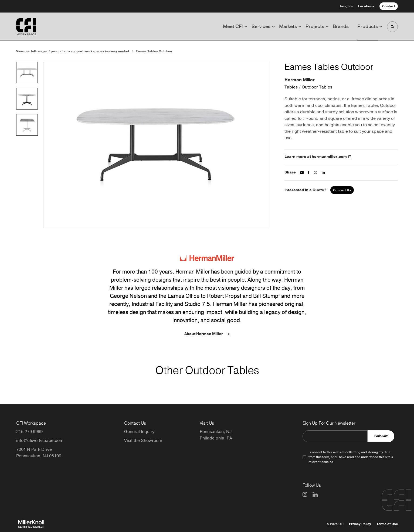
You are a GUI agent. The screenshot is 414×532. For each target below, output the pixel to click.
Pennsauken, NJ (216, 432)
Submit (381, 436)
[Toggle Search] (392, 27)
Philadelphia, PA (216, 438)
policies (327, 462)
